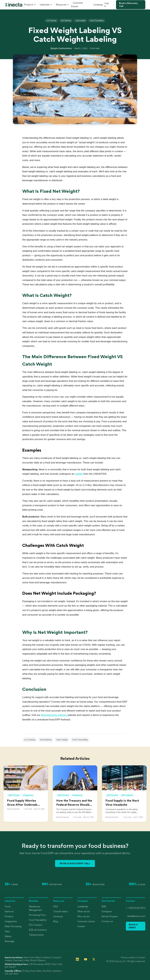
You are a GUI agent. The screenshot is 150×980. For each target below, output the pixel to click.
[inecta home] (13, 5)
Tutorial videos (61, 911)
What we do (84, 911)
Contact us (107, 921)
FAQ (56, 906)
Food (7, 906)
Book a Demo (133, 926)
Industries (46, 5)
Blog (56, 921)
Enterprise (107, 911)
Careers (81, 926)
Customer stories (86, 921)
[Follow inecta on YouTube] (86, 959)
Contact (141, 957)
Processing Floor (37, 915)
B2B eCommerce (38, 930)
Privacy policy (128, 957)
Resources (62, 5)
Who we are (83, 916)
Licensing (98, 5)
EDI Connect (36, 925)
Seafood (9, 911)
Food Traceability (97, 21)
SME (104, 906)
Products (30, 5)
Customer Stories (77, 5)
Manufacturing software (54, 715)
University (58, 916)
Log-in (107, 5)
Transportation (36, 935)
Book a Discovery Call (128, 5)
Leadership (83, 906)
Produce (9, 916)
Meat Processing (13, 926)
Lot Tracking (51, 21)
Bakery (8, 936)
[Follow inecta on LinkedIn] (77, 959)
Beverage (9, 941)
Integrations (11, 921)
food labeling (66, 21)
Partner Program (110, 916)
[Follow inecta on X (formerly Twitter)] (94, 959)
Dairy (7, 931)
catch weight (80, 21)
